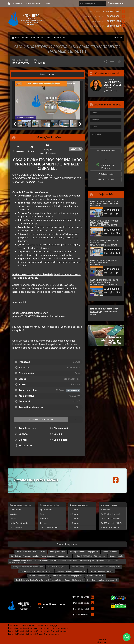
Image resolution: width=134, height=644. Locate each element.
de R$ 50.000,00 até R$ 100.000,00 (90, 556)
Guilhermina (15, 510)
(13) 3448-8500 (113, 26)
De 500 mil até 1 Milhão (111, 523)
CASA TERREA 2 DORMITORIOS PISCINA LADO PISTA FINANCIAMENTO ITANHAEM (104, 223)
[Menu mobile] (9, 3)
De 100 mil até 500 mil (111, 518)
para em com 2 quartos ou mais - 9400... (64, 562)
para (57, 552)
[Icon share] (116, 480)
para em (31, 552)
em (57, 567)
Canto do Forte (16, 527)
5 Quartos (75, 527)
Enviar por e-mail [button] (106, 151)
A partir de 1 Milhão (110, 527)
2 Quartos (75, 514)
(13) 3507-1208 (113, 21)
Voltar (118, 38)
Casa (48, 38)
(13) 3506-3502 (113, 16)
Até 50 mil (105, 510)
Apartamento (46, 510)
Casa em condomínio (50, 527)
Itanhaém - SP (37, 38)
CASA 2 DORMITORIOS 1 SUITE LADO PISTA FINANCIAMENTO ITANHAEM (104, 203)
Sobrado (44, 518)
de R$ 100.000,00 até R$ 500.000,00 (36, 571)
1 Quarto (74, 510)
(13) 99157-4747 (112, 11)
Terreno (43, 523)
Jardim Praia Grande (19, 523)
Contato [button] (47, 3)
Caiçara (13, 518)
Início (16, 38)
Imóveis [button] (17, 3)
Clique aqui (95, 312)
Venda (25, 38)
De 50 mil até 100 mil (110, 514)
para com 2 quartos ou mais (28, 567)
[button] (18, 101)
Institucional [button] (32, 3)
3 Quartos (75, 518)
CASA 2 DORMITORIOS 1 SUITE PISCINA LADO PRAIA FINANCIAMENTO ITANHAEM (104, 243)
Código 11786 (59, 38)
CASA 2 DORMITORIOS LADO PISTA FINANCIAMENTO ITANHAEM (103, 262)
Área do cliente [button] (115, 3)
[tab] (21, 74)
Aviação (13, 514)
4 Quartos (75, 523)
